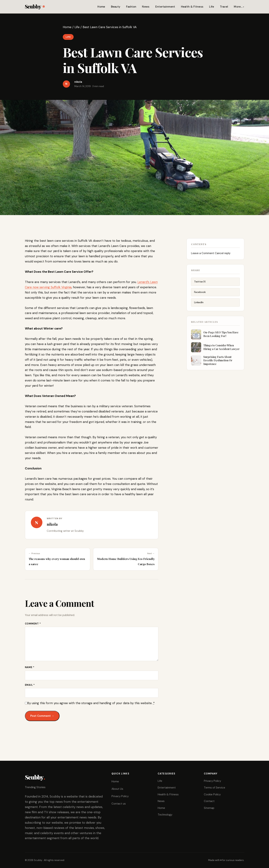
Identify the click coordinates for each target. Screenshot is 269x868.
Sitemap (209, 808)
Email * (30, 685)
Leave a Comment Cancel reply (211, 255)
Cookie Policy (212, 794)
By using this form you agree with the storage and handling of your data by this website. (91, 703)
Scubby (35, 6)
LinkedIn (199, 305)
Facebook (200, 294)
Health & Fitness (192, 7)
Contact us (119, 804)
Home (101, 7)
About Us (117, 789)
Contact (209, 801)
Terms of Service (215, 788)
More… (238, 7)
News (146, 7)
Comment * (33, 624)
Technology (165, 815)
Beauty (116, 7)
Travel (224, 7)
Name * (30, 667)
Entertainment (165, 7)
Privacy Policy (120, 796)
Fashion (131, 7)
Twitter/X (200, 284)
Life (212, 7)
